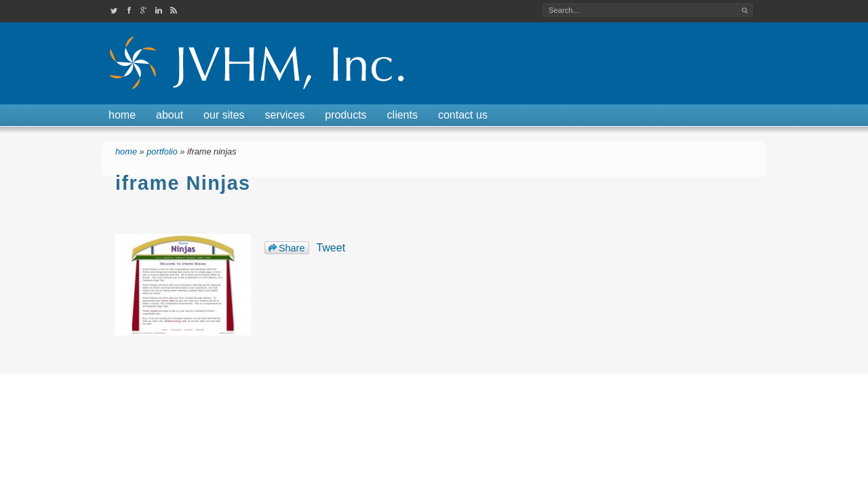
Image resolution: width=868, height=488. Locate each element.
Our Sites (224, 115)
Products (346, 115)
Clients (402, 115)
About (170, 115)
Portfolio (162, 151)
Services (285, 115)
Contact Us (463, 115)
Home (122, 115)
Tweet (331, 248)
